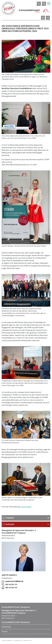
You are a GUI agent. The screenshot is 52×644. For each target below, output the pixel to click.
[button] (26, 518)
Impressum (18, 640)
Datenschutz (27, 640)
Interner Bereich (7, 640)
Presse (5, 631)
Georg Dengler (26, 507)
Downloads (6, 627)
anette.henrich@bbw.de (14, 581)
